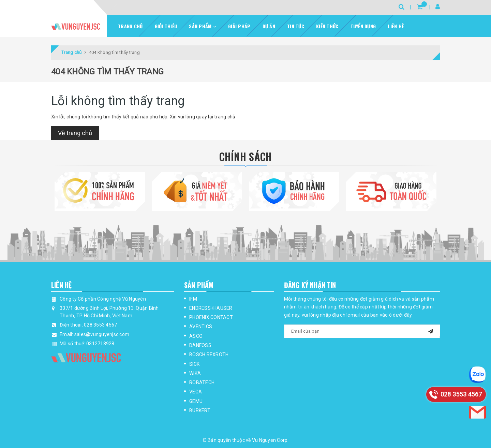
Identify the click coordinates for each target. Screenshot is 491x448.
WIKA (195, 373)
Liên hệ (396, 26)
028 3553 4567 (100, 325)
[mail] (431, 330)
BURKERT (200, 410)
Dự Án (269, 26)
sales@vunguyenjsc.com (102, 334)
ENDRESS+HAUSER (211, 308)
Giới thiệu (166, 26)
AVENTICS (201, 327)
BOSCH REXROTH (209, 355)
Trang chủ (130, 26)
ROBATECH (202, 382)
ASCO (196, 336)
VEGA (196, 392)
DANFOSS (200, 345)
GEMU (196, 401)
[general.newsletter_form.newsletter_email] (362, 331)
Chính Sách (246, 156)
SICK (194, 364)
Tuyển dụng (363, 26)
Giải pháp (239, 26)
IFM (193, 299)
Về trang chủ (75, 133)
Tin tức (296, 26)
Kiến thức (327, 26)
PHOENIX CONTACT (211, 317)
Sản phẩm (203, 26)
